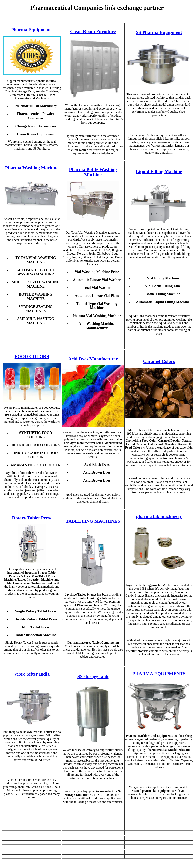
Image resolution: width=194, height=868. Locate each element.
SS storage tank (93, 676)
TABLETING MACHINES (93, 521)
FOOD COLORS (32, 356)
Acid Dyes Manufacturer (93, 359)
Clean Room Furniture (93, 31)
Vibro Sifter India (32, 674)
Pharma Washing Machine (32, 168)
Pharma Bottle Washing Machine (93, 172)
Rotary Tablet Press (32, 518)
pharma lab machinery (159, 516)
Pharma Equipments (32, 30)
